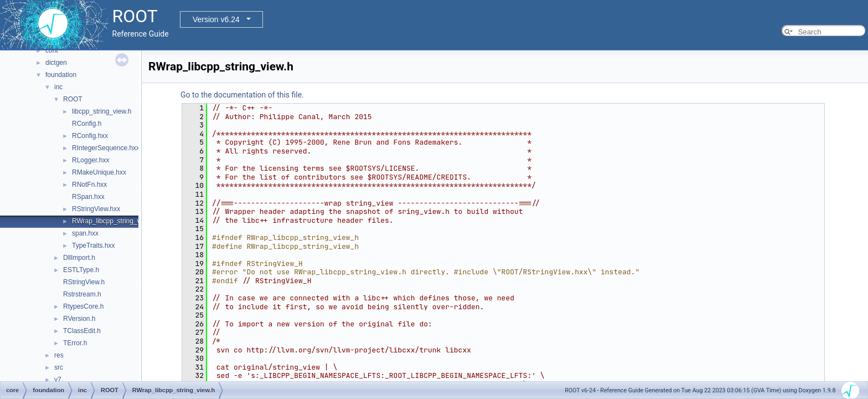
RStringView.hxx (96, 209)
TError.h (75, 343)
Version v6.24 (216, 19)
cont (52, 50)
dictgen (56, 63)
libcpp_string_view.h (102, 111)
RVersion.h (79, 319)
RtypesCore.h (83, 306)
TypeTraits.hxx (94, 245)
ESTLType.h (81, 270)
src (59, 367)
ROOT (73, 99)
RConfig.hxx (90, 136)
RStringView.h (84, 282)
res (59, 355)
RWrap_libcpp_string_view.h (114, 221)
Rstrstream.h (82, 294)
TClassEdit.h (82, 331)
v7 (58, 380)
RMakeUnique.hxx (99, 172)
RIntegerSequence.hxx (106, 148)
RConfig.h (87, 124)
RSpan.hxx (88, 197)
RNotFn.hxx (89, 185)
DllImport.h (79, 258)
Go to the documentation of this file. (242, 95)
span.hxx (85, 233)
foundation (61, 75)
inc (58, 87)
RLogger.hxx (91, 160)
